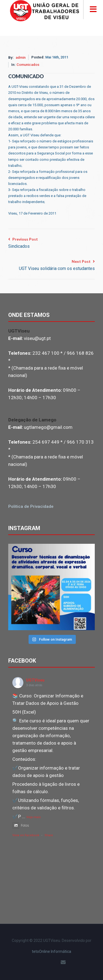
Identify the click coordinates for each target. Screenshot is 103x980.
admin (21, 57)
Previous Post (23, 243)
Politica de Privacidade (31, 506)
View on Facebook (26, 835)
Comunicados (28, 65)
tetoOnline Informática (51, 951)
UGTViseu (35, 680)
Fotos (21, 825)
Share (49, 835)
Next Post (57, 266)
